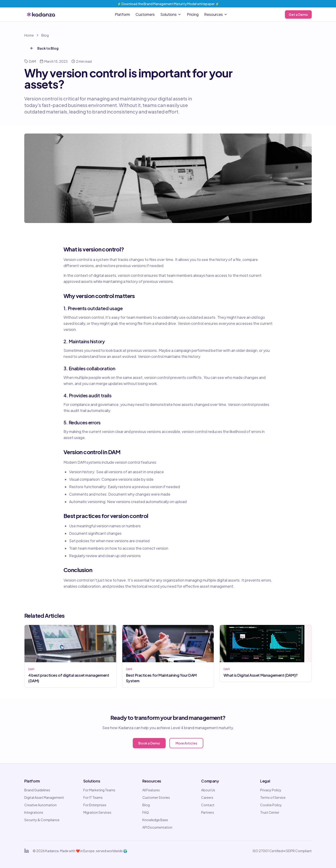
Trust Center (270, 812)
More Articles (186, 743)
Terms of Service (273, 797)
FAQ (146, 812)
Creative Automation (40, 805)
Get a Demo (298, 14)
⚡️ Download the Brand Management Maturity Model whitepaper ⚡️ (168, 4)
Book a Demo (149, 743)
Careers (207, 797)
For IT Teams (93, 797)
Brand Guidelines (37, 790)
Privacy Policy (271, 790)
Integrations (34, 812)
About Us (208, 790)
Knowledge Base (155, 820)
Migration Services (97, 812)
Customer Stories (156, 797)
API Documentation (157, 827)
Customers (145, 14)
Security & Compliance (42, 820)
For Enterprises (95, 805)
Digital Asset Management (44, 797)
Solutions (171, 14)
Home (29, 35)
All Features (151, 790)
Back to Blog (44, 48)
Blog (45, 35)
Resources (216, 14)
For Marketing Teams (99, 790)
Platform (122, 14)
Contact (208, 805)
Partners (208, 812)
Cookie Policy (271, 805)
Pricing (193, 14)
